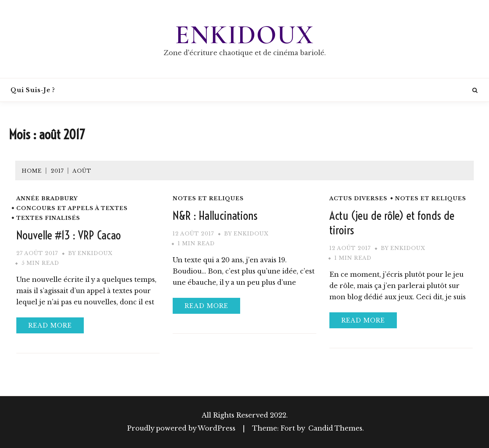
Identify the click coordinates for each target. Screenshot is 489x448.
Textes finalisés (48, 218)
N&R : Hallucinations (215, 215)
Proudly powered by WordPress (182, 428)
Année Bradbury (47, 198)
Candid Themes (335, 428)
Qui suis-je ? (33, 90)
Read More (50, 325)
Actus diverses (358, 198)
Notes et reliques (208, 198)
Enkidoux (244, 35)
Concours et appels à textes (72, 208)
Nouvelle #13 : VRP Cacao (69, 235)
